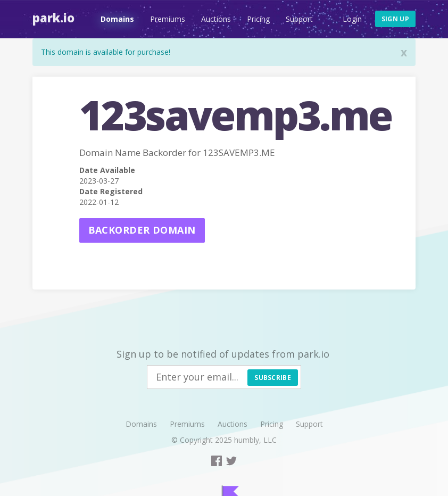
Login (352, 19)
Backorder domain (142, 230)
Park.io (53, 18)
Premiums (168, 19)
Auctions (216, 19)
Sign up (395, 19)
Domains (117, 19)
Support (299, 19)
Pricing (258, 19)
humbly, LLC (255, 440)
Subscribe (273, 378)
